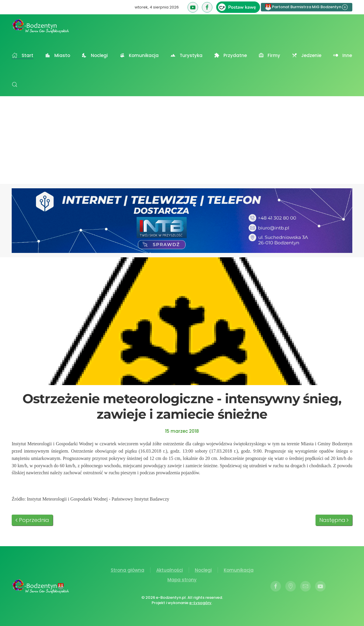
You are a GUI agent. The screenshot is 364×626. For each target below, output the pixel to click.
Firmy (269, 55)
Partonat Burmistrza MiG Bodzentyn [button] (307, 7)
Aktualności (170, 571)
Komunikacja (239, 571)
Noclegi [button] (95, 55)
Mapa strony (182, 581)
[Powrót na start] (41, 26)
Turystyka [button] (186, 55)
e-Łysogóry (200, 603)
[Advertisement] (182, 140)
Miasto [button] (58, 55)
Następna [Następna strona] (334, 520)
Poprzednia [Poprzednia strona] (32, 520)
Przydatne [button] (230, 55)
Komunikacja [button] (139, 55)
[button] (15, 84)
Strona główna (128, 571)
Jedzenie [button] (307, 55)
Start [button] (22, 55)
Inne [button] (343, 55)
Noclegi (203, 571)
